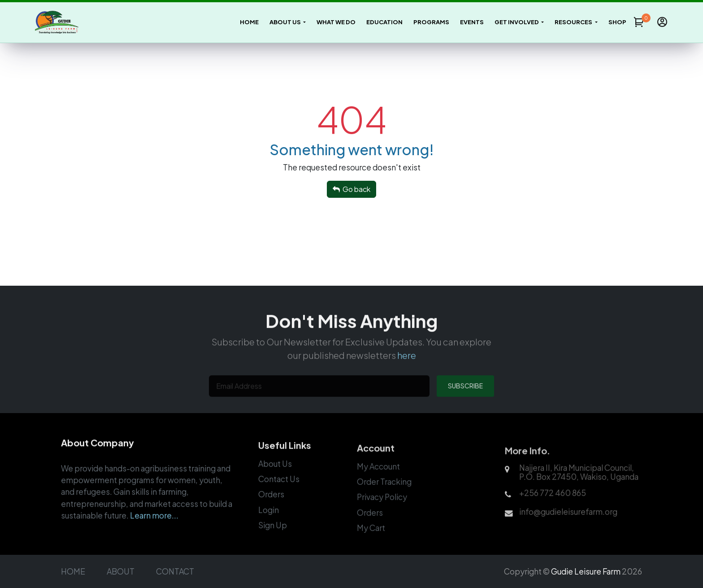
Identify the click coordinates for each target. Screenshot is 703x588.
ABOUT (121, 571)
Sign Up (273, 537)
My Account (378, 479)
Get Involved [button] (517, 22)
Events (472, 22)
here (407, 365)
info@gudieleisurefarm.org (568, 525)
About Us (275, 475)
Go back (351, 189)
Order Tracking (384, 494)
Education (384, 22)
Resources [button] (574, 22)
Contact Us (279, 491)
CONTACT (175, 571)
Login (269, 522)
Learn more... (154, 526)
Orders (271, 506)
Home (249, 22)
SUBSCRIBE (465, 397)
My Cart (371, 540)
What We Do (336, 22)
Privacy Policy (382, 510)
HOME (73, 571)
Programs (431, 22)
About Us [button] (286, 22)
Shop (617, 22)
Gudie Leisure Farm (586, 571)
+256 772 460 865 (553, 506)
